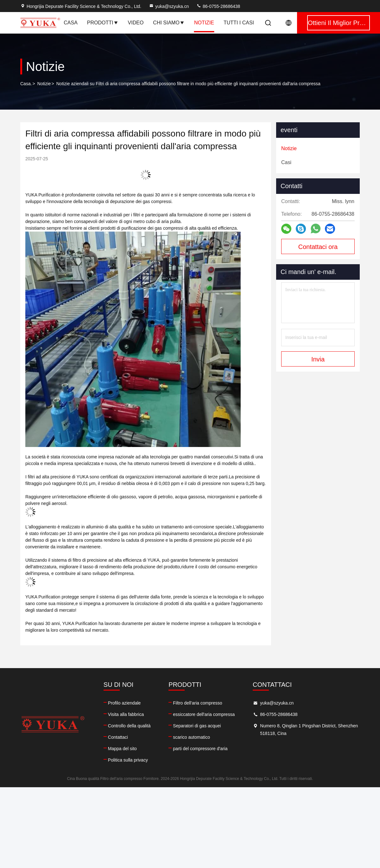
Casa (71, 23)
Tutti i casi (239, 23)
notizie (204, 23)
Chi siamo (169, 23)
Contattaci (118, 737)
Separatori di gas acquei (197, 726)
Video (136, 23)
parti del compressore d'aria (200, 749)
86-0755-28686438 (218, 6)
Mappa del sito (122, 749)
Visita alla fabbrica (126, 714)
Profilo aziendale (124, 703)
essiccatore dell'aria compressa (204, 714)
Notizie (44, 84)
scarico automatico (191, 737)
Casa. (26, 84)
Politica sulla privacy (128, 760)
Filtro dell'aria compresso (197, 703)
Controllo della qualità (129, 726)
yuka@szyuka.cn (169, 6)
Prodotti (103, 23)
